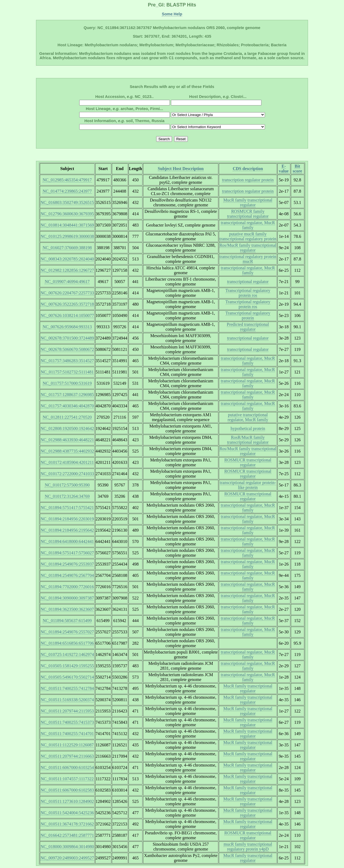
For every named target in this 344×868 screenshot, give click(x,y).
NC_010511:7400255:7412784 (67, 688)
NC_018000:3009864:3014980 (67, 847)
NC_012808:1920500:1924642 (67, 428)
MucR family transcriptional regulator (248, 202)
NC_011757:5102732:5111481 (67, 372)
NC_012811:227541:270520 (67, 417)
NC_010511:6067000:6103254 (67, 768)
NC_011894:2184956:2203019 (67, 519)
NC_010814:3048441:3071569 (67, 225)
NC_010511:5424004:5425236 (67, 813)
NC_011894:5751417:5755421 (67, 508)
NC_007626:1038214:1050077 (67, 315)
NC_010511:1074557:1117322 (67, 779)
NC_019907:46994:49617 (67, 282)
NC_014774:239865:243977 (67, 191)
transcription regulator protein (248, 180)
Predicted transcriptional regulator (248, 327)
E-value (284, 169)
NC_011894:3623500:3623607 (67, 609)
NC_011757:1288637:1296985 (67, 395)
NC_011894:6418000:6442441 (67, 541)
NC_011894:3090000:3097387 (67, 598)
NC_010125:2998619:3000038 (67, 236)
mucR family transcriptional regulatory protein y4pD (248, 847)
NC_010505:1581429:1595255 (67, 666)
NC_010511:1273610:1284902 (67, 801)
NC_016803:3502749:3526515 (67, 202)
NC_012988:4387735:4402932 (67, 451)
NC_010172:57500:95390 (67, 485)
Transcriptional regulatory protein (248, 315)
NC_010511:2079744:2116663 (67, 756)
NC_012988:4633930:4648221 (67, 440)
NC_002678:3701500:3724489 (67, 338)
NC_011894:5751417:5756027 (67, 553)
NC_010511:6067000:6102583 (67, 790)
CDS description (248, 169)
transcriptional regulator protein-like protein (248, 485)
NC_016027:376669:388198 (67, 248)
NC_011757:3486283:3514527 (67, 361)
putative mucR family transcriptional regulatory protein (248, 236)
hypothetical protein (248, 428)
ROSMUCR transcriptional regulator (248, 462)
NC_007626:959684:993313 (67, 327)
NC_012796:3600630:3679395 (67, 214)
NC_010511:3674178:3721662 (67, 824)
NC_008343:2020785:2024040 (67, 259)
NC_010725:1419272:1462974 (67, 654)
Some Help (172, 14)
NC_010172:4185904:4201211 (67, 462)
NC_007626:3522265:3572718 (67, 304)
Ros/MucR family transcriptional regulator (248, 248)
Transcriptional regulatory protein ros (248, 293)
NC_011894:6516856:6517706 (67, 643)
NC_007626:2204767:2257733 (67, 293)
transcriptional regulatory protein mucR (248, 259)
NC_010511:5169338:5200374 (67, 700)
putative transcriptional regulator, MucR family (248, 417)
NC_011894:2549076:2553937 (67, 564)
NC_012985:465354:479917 (67, 180)
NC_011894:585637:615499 (67, 621)
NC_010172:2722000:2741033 (67, 474)
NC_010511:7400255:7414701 (67, 734)
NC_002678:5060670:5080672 (67, 349)
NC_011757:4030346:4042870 (67, 406)
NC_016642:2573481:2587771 (67, 835)
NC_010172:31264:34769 (67, 496)
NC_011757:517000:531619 (67, 383)
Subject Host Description (181, 169)
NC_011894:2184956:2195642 (67, 530)
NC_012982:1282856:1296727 (67, 270)
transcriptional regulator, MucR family (248, 225)
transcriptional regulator (248, 282)
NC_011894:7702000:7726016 (67, 587)
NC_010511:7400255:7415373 (67, 722)
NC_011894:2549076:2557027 (67, 632)
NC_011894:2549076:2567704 (67, 575)
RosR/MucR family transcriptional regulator (248, 440)
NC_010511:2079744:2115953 (67, 711)
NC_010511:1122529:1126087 (67, 745)
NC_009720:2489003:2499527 (67, 858)
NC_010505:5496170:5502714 (67, 677)
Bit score (297, 169)
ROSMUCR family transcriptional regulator (248, 214)
